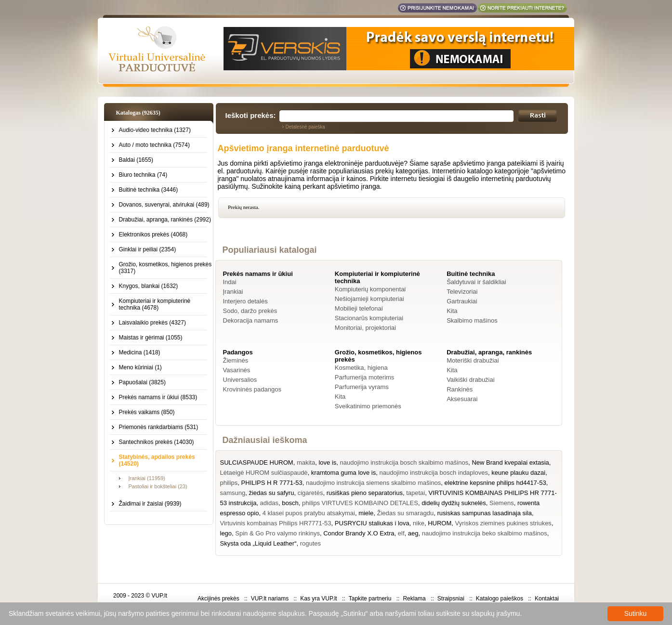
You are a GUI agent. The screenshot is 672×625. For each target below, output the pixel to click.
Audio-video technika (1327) (155, 130)
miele (366, 513)
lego (226, 533)
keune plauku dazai (518, 473)
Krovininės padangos (252, 389)
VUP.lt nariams (270, 599)
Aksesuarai (462, 399)
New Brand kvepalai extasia (510, 462)
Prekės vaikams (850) (147, 412)
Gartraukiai (462, 301)
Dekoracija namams (251, 320)
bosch (290, 503)
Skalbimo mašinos (472, 320)
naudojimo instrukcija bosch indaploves (433, 473)
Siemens (502, 503)
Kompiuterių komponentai (370, 289)
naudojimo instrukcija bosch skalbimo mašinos (404, 462)
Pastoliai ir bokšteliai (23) (158, 486)
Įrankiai (233, 292)
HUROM (440, 523)
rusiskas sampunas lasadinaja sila (484, 513)
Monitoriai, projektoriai (365, 328)
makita (306, 462)
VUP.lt (159, 596)
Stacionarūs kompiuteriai (369, 318)
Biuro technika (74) (143, 175)
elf (401, 533)
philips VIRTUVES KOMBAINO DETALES (360, 503)
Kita (452, 311)
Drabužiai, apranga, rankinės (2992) (165, 220)
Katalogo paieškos (500, 599)
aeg (413, 533)
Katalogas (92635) (138, 113)
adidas (269, 503)
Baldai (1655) (136, 160)
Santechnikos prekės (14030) (157, 442)
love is (327, 462)
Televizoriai (462, 292)
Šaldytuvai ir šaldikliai (476, 282)
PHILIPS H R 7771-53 (272, 483)
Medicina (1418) (140, 352)
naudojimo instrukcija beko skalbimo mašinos (485, 533)
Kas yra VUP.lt (318, 599)
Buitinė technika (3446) (149, 190)
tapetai (415, 493)
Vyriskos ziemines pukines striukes (503, 523)
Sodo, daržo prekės (250, 311)
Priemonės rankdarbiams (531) (159, 427)
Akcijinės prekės (218, 599)
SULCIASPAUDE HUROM (257, 462)
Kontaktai (547, 599)
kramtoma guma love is (343, 473)
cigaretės (310, 493)
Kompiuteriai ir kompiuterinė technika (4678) (155, 304)
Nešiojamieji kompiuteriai (369, 299)
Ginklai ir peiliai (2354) (148, 249)
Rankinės (460, 389)
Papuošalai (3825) (142, 382)
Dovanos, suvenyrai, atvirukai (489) (164, 205)
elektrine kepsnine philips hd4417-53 (495, 483)
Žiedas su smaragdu (405, 513)
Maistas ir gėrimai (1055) (151, 338)
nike (419, 523)
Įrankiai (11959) (147, 478)
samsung (233, 493)
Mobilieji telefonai (359, 308)
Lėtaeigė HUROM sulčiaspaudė (264, 473)
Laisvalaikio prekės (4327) (152, 323)
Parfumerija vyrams (362, 387)
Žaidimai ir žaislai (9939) (150, 504)
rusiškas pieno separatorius (365, 493)
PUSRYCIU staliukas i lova (372, 523)
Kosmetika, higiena (361, 368)
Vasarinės (237, 370)
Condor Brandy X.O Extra (359, 533)
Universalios (240, 380)
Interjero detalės (245, 301)
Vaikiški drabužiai (470, 380)
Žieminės (236, 360)
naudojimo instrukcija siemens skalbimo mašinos (373, 483)
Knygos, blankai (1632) (149, 286)
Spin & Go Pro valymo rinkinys (277, 533)
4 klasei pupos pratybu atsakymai (309, 513)
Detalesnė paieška (305, 127)
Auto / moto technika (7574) (154, 145)
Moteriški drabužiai (473, 360)
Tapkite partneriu (370, 599)
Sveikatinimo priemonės (368, 406)
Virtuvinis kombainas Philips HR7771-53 (276, 523)
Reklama (414, 599)
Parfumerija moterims (365, 377)
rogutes (310, 543)
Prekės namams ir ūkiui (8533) (158, 397)
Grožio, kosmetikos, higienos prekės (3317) (165, 268)
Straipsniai (451, 599)
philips (229, 483)
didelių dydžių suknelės (454, 503)
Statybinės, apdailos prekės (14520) (157, 460)
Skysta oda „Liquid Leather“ (258, 543)
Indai (230, 282)
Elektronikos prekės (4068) (153, 234)
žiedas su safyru (271, 493)
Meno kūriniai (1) (140, 367)
